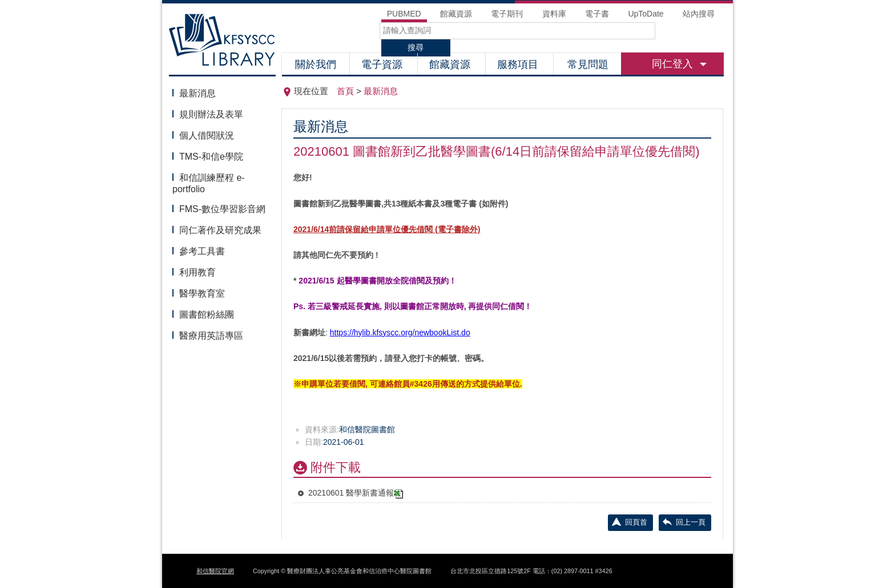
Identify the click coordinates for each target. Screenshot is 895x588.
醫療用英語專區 (211, 336)
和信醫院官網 (215, 571)
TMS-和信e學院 (211, 157)
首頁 (345, 91)
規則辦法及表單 (211, 114)
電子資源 (383, 64)
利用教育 (197, 272)
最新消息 (197, 93)
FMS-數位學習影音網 (222, 209)
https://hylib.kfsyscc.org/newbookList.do (400, 332)
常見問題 (588, 64)
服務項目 (519, 64)
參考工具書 (202, 251)
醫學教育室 (202, 293)
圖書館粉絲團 (207, 315)
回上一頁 (691, 522)
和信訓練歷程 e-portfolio (209, 183)
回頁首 (636, 522)
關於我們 (316, 64)
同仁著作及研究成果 (220, 230)
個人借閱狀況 (207, 135)
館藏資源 (451, 64)
